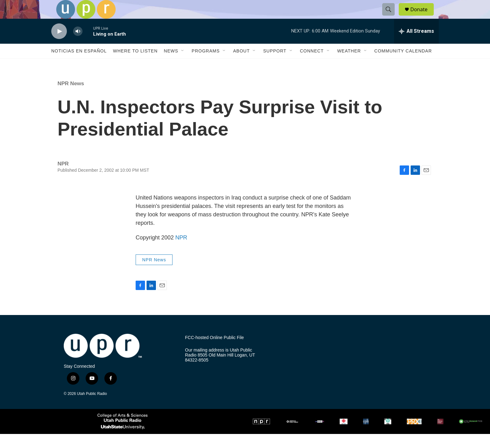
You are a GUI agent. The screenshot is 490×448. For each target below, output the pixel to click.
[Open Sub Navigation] (183, 65)
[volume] (78, 45)
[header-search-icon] (391, 17)
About (241, 65)
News (171, 65)
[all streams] (416, 45)
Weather (349, 65)
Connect (312, 65)
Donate (423, 16)
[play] (59, 45)
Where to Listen (135, 65)
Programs (206, 65)
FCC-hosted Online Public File (214, 352)
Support (275, 65)
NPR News (71, 98)
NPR (181, 252)
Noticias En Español (79, 65)
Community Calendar (403, 65)
